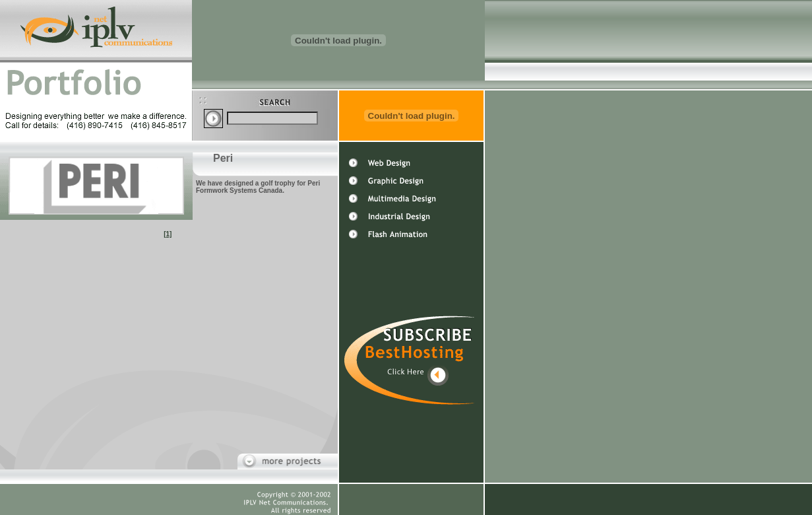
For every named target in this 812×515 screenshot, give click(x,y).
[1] (168, 234)
